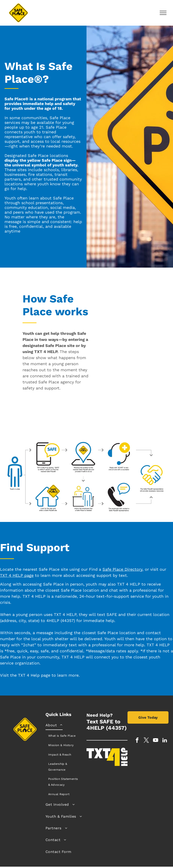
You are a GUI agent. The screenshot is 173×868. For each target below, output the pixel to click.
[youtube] (156, 741)
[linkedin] (165, 741)
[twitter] (146, 741)
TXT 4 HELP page (17, 575)
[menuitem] (64, 759)
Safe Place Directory (122, 569)
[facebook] (137, 741)
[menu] (163, 13)
